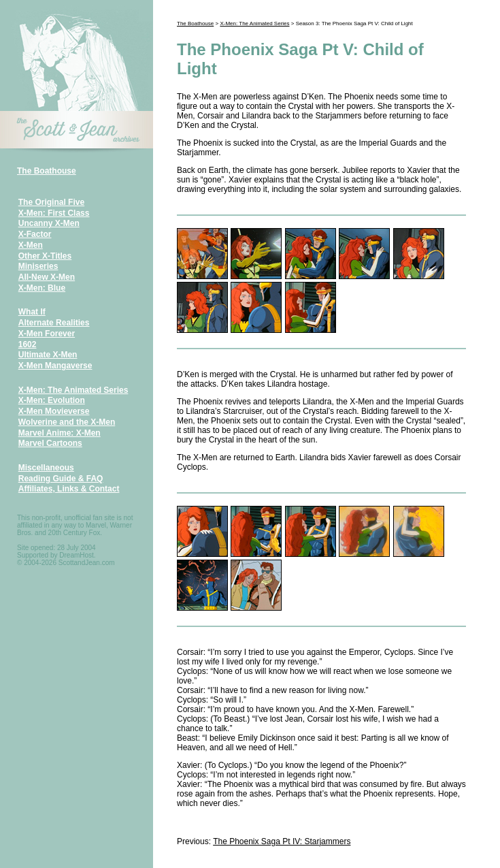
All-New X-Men (47, 277)
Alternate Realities (54, 323)
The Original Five (51, 202)
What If (32, 312)
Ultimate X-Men (48, 355)
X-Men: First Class (54, 213)
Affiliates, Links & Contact (69, 489)
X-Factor (35, 234)
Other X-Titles (45, 256)
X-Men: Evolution (52, 400)
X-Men (31, 245)
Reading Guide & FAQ (61, 479)
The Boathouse (47, 171)
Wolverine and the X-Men (67, 422)
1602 (28, 344)
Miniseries (38, 266)
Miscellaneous (46, 468)
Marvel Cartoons (50, 443)
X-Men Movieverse (54, 411)
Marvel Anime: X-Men (60, 433)
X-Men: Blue (42, 288)
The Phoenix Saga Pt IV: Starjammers (282, 841)
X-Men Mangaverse (55, 366)
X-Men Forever (47, 334)
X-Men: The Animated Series (73, 390)
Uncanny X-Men (49, 223)
